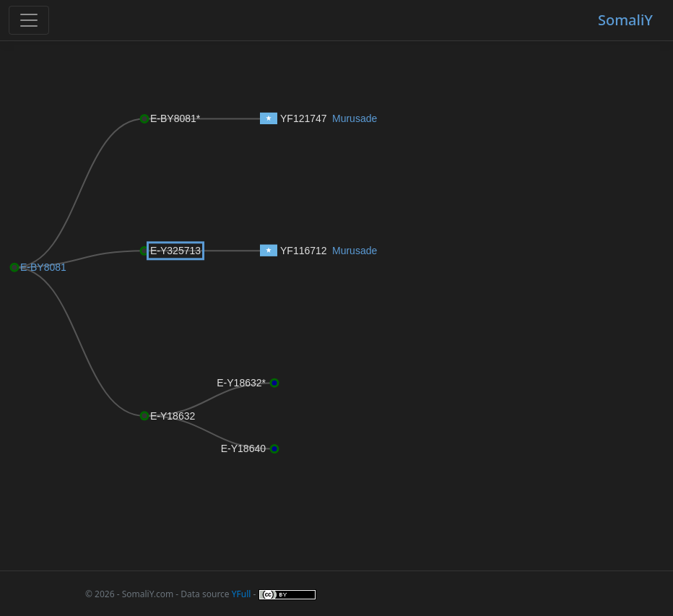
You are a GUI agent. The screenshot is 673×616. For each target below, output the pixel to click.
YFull (242, 594)
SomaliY (625, 20)
